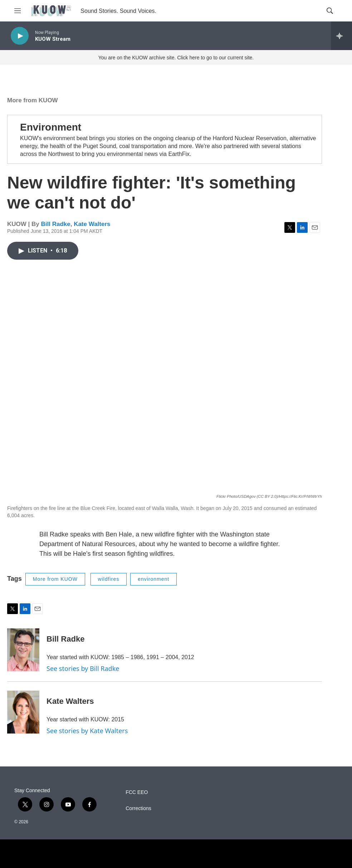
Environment (51, 127)
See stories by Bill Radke (83, 668)
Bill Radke (55, 224)
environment (153, 579)
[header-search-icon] (330, 11)
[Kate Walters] (23, 712)
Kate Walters (92, 224)
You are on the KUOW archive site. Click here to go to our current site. (176, 58)
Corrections (138, 808)
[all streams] (341, 36)
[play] (20, 36)
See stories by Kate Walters (87, 731)
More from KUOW (33, 100)
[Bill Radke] (23, 650)
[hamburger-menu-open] (18, 11)
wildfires (109, 579)
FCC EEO (137, 792)
